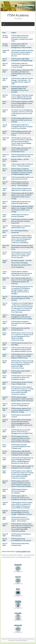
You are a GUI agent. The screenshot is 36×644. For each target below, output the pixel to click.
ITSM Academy (18, 15)
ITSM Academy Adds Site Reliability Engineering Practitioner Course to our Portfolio (20, 89)
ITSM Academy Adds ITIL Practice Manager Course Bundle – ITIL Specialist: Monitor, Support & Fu (22, 81)
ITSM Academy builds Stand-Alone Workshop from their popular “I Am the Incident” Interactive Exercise (22, 53)
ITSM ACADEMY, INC (23, 551)
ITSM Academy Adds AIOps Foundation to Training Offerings (22, 60)
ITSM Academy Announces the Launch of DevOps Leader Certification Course (21, 150)
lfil (14, 84)
